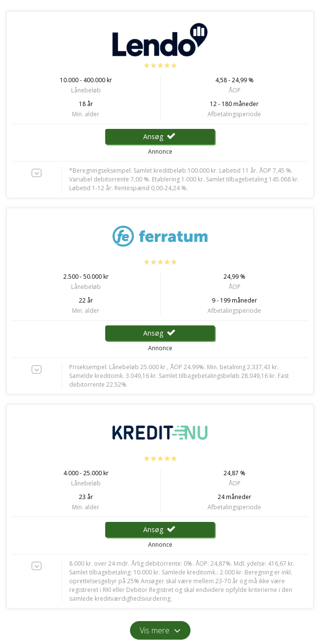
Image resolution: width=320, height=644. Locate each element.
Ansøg (160, 136)
